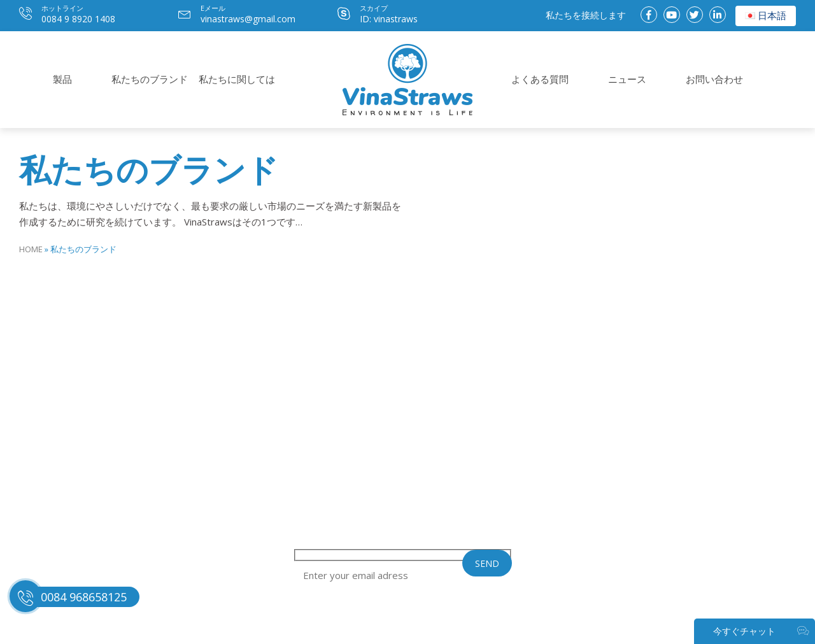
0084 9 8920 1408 (78, 19)
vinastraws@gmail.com (248, 19)
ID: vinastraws (389, 19)
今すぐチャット (761, 631)
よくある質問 (540, 79)
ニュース (627, 79)
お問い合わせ (714, 79)
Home (31, 249)
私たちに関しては (237, 79)
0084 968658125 (84, 597)
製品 (62, 79)
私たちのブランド (150, 79)
